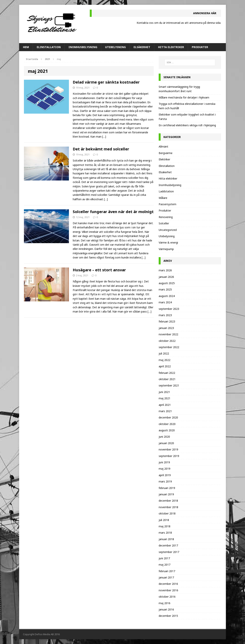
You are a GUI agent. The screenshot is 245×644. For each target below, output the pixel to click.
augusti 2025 (167, 283)
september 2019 (169, 456)
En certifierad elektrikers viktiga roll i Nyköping (187, 125)
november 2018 (168, 507)
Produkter (200, 47)
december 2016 (168, 584)
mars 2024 (165, 302)
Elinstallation (49, 47)
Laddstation (166, 191)
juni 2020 (164, 437)
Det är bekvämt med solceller (101, 149)
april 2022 (165, 366)
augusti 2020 (167, 430)
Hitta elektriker (171, 47)
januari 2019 (166, 494)
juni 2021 (164, 392)
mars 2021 (165, 411)
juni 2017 (164, 558)
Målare (163, 198)
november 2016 (168, 590)
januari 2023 (166, 328)
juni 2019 (164, 462)
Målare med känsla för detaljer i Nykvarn (184, 97)
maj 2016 (165, 603)
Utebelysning (115, 47)
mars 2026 (165, 270)
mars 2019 (165, 481)
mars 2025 (165, 289)
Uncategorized (168, 230)
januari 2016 (166, 609)
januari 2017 (166, 577)
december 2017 (168, 545)
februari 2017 (167, 571)
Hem (26, 47)
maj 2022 (165, 360)
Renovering (166, 217)
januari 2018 (166, 539)
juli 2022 (164, 353)
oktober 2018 (167, 513)
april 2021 (165, 405)
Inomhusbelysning (83, 47)
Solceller (164, 223)
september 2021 (169, 385)
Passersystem (167, 204)
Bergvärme (166, 153)
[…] (104, 137)
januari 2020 (166, 443)
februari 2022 (167, 373)
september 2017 (169, 552)
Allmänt (163, 146)
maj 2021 (165, 398)
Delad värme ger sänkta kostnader (106, 82)
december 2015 (168, 616)
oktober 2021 (167, 379)
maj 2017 (165, 565)
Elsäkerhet (142, 47)
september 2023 (169, 309)
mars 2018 (165, 533)
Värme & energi (168, 242)
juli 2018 (164, 520)
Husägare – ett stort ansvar (99, 270)
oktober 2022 (167, 341)
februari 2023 (167, 321)
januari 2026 (166, 277)
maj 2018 (165, 526)
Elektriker (164, 159)
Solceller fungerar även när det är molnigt (113, 212)
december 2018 (168, 501)
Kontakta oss (145, 23)
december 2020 (168, 417)
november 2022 (168, 334)
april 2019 (165, 475)
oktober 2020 (167, 424)
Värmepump (166, 249)
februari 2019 (167, 488)
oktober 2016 (167, 597)
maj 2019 (165, 469)
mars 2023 (165, 315)
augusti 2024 (167, 296)
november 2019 (168, 449)
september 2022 (169, 347)
